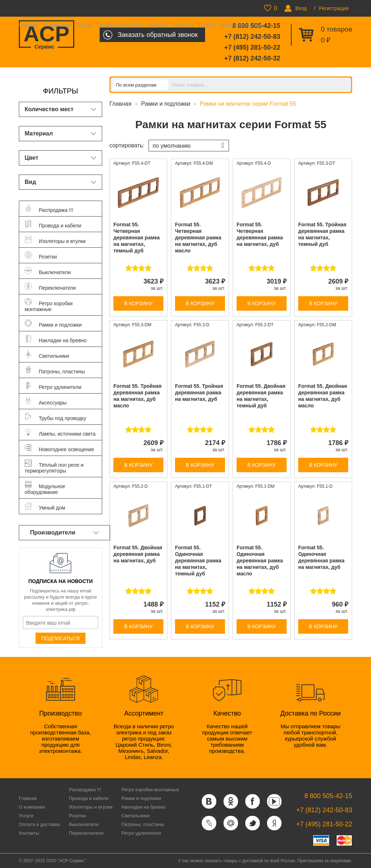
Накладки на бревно (144, 807)
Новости (184, 25)
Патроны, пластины (143, 824)
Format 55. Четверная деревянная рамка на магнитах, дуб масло (198, 238)
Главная (28, 25)
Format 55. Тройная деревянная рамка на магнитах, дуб (199, 393)
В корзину (139, 303)
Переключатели (86, 833)
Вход (301, 8)
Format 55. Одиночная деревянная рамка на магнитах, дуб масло (260, 561)
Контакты (158, 25)
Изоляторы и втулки (91, 807)
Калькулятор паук (241, 25)
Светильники (136, 816)
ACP (47, 35)
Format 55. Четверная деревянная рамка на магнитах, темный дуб (137, 238)
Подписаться (61, 638)
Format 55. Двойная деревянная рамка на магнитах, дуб (138, 554)
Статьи (207, 25)
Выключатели (84, 824)
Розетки (77, 816)
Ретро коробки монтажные (150, 790)
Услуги (84, 25)
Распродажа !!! (85, 790)
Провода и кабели (89, 798)
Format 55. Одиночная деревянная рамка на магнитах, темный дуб (198, 561)
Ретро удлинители (141, 833)
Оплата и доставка (120, 25)
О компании (57, 25)
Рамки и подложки (166, 104)
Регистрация (334, 8)
